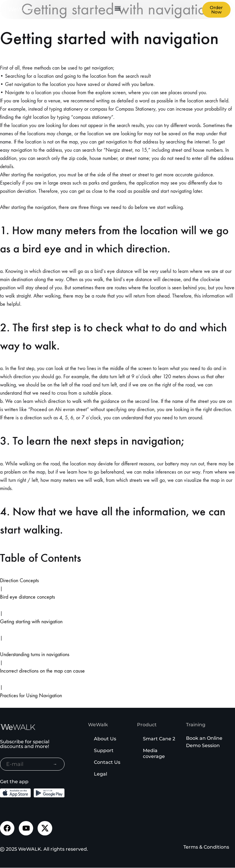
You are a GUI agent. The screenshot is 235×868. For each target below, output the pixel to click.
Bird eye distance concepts (27, 597)
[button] (118, 8)
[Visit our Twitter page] (45, 828)
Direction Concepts (19, 581)
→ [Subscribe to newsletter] (55, 764)
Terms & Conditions (206, 847)
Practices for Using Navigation (31, 696)
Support (104, 750)
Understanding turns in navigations (35, 655)
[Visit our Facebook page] (7, 828)
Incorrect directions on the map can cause (42, 671)
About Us (105, 739)
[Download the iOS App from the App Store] (15, 793)
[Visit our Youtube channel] (26, 828)
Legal (100, 774)
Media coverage (154, 753)
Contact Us (107, 762)
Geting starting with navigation (31, 622)
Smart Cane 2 (159, 739)
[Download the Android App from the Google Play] (49, 793)
